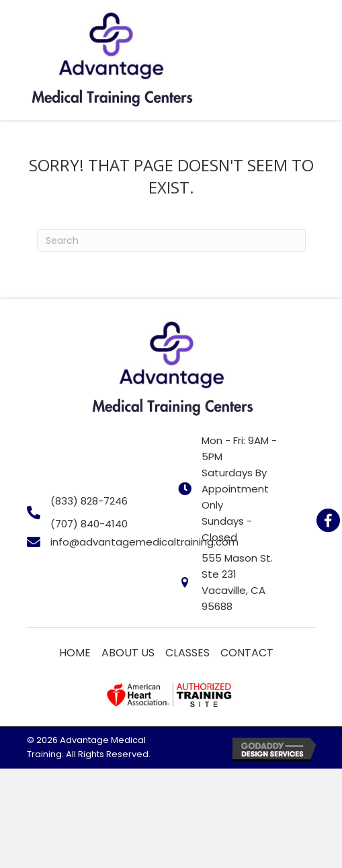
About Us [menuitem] (128, 653)
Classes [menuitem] (187, 653)
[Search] (171, 241)
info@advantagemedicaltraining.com (144, 542)
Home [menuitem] (75, 653)
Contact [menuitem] (247, 653)
